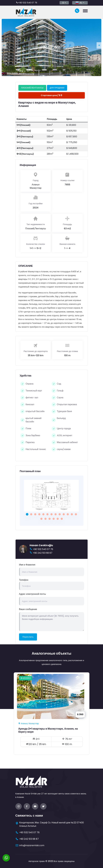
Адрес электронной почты (33, 594)
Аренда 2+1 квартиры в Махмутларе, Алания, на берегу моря (48, 730)
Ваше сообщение (28, 609)
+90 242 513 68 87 (43, 553)
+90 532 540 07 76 (28, 3)
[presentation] (4, 45)
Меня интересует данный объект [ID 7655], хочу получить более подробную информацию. (52, 622)
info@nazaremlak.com (32, 845)
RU (79, 3)
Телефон (24, 580)
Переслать (28, 637)
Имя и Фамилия (27, 565)
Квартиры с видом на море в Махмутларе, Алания (47, 104)
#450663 (26, 678)
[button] (27, 514)
